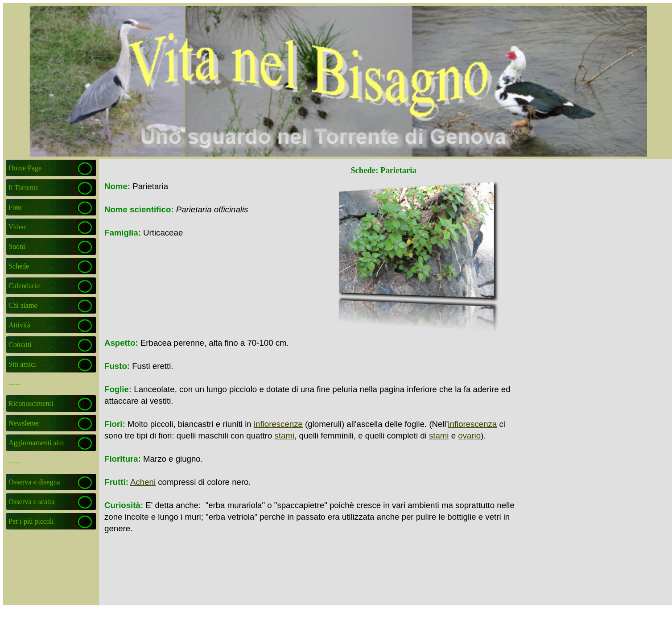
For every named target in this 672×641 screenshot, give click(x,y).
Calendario (24, 286)
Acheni (143, 482)
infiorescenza (472, 424)
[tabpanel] (208, 210)
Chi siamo (23, 305)
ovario (469, 436)
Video (17, 227)
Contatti (20, 345)
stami (285, 436)
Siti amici (22, 364)
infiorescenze (278, 424)
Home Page (25, 168)
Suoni (17, 246)
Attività (19, 325)
